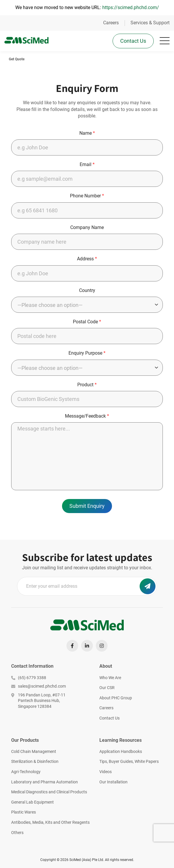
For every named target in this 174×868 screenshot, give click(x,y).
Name (87, 133)
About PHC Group (116, 698)
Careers (111, 23)
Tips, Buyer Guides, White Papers (129, 761)
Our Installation (113, 782)
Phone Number (87, 196)
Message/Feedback (87, 416)
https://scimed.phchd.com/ (131, 7)
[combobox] (87, 305)
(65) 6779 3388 (29, 678)
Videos (106, 772)
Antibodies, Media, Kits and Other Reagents (50, 822)
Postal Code (87, 322)
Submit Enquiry (87, 506)
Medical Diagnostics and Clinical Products (49, 792)
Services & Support (150, 23)
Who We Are (110, 678)
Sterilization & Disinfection (35, 761)
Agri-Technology (26, 772)
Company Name (87, 227)
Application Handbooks (121, 751)
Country (87, 290)
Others (17, 833)
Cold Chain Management (34, 751)
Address (87, 259)
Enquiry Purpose (87, 353)
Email (87, 164)
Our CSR (107, 688)
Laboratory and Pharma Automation (45, 782)
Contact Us (133, 41)
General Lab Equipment (32, 802)
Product (87, 385)
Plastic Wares (24, 812)
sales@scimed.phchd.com (39, 686)
